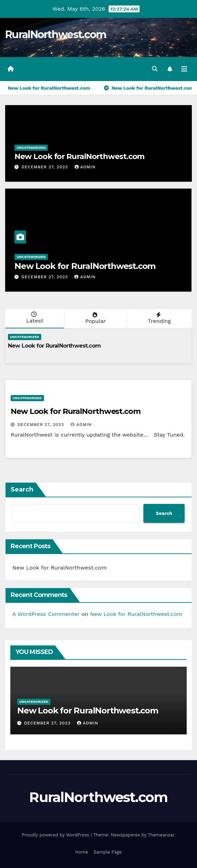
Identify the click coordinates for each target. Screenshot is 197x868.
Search (22, 489)
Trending (159, 318)
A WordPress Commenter (46, 614)
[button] (155, 69)
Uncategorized (31, 148)
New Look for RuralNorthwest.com (79, 156)
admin (85, 167)
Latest (34, 318)
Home (82, 852)
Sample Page (108, 852)
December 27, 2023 (45, 167)
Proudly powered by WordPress (56, 835)
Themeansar (161, 835)
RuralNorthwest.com (56, 35)
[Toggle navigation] (184, 69)
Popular (95, 318)
